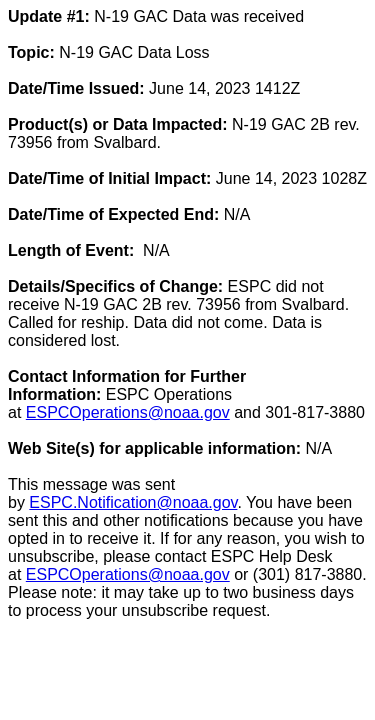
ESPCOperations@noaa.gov (128, 412)
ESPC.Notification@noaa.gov (133, 502)
